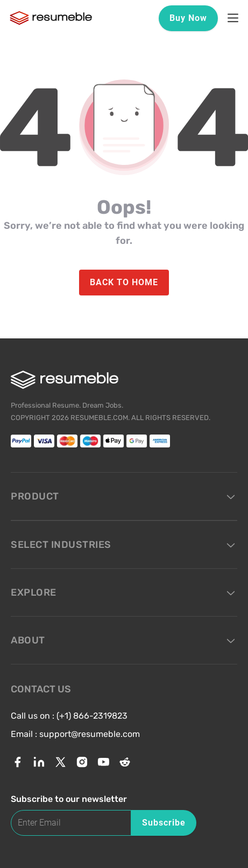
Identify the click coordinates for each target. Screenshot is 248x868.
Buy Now (188, 18)
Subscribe (164, 823)
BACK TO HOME (124, 282)
